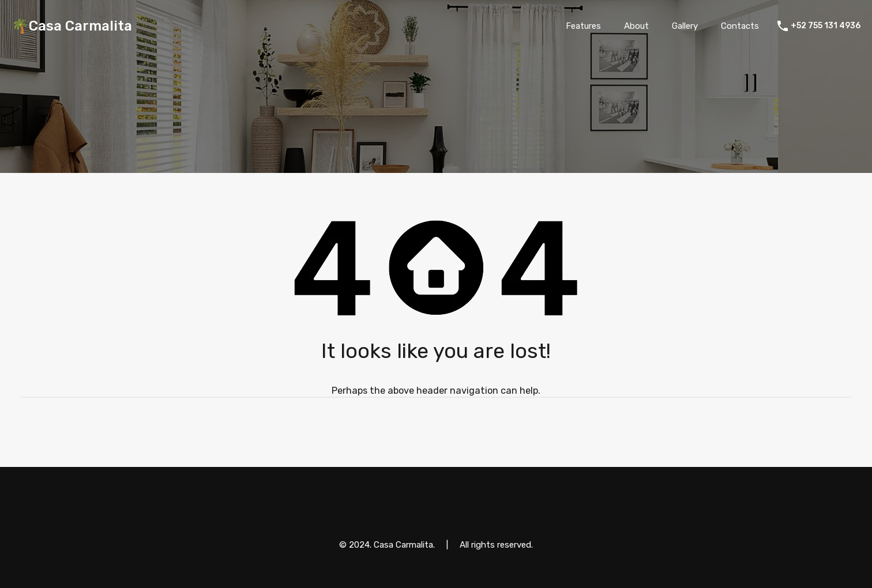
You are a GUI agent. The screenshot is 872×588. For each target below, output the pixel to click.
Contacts (740, 26)
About (636, 26)
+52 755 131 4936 (826, 26)
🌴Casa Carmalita (72, 26)
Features (583, 26)
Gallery (685, 26)
